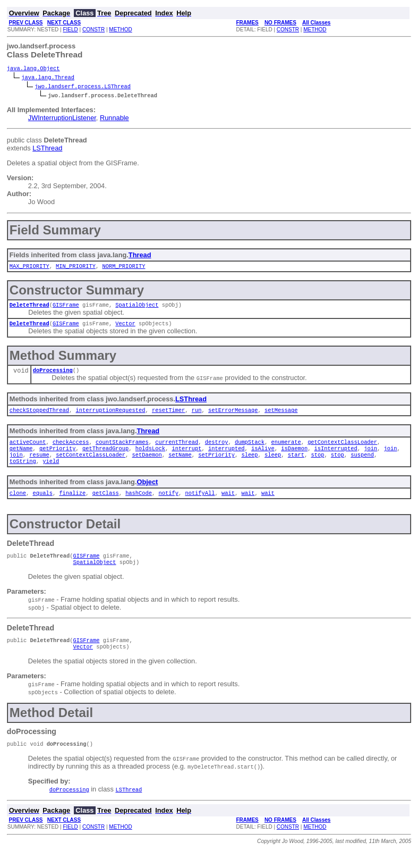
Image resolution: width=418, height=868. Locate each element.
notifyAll (200, 504)
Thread (140, 256)
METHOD (120, 30)
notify (168, 504)
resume (39, 464)
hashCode (139, 504)
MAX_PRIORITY (29, 268)
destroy (217, 449)
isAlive (263, 457)
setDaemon (147, 464)
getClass (106, 504)
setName (180, 464)
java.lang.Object (33, 69)
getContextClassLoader (342, 449)
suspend (362, 464)
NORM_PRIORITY (123, 268)
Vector (125, 327)
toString (23, 471)
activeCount (28, 449)
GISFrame (66, 308)
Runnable (114, 119)
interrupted (227, 457)
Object (147, 492)
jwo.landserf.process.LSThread (83, 87)
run (197, 416)
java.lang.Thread (48, 78)
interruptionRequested (110, 416)
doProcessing (53, 375)
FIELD (70, 30)
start (296, 464)
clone (18, 504)
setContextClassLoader (91, 464)
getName (21, 457)
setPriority (216, 464)
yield (51, 471)
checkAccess (71, 449)
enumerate (286, 449)
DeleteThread (29, 308)
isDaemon (294, 457)
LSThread (47, 149)
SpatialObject (137, 308)
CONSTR (93, 30)
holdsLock (150, 457)
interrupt (186, 457)
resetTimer (168, 416)
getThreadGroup (105, 457)
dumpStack (250, 449)
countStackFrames (122, 449)
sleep (249, 464)
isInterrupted (335, 457)
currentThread (177, 449)
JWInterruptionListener (62, 119)
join (370, 457)
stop (317, 464)
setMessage (281, 416)
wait (228, 504)
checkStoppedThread (39, 416)
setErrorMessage (233, 416)
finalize (72, 504)
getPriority (58, 457)
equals (42, 504)
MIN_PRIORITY (76, 268)
